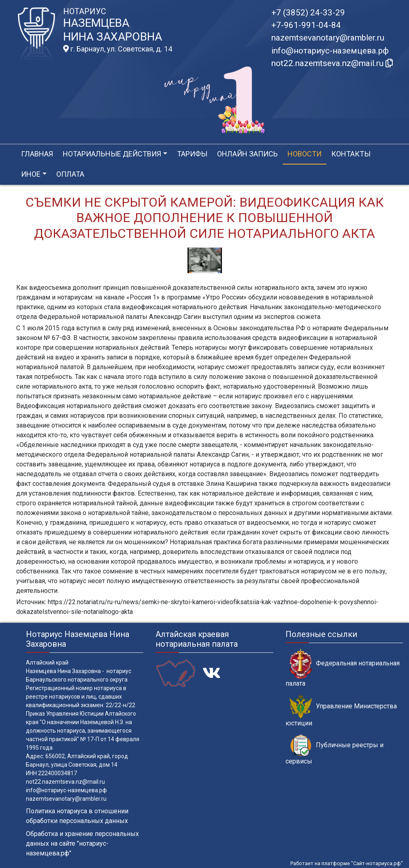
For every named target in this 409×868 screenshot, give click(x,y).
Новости (305, 154)
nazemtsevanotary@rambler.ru (328, 38)
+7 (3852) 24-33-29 (308, 13)
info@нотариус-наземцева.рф (330, 51)
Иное (31, 174)
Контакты (351, 154)
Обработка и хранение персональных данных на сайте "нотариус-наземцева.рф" (82, 843)
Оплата (70, 174)
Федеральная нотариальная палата (343, 668)
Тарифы (192, 154)
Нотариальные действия (112, 154)
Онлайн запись (247, 154)
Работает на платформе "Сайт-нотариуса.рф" (347, 863)
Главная (37, 154)
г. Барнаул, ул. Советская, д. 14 (118, 49)
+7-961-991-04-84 (306, 25)
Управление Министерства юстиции (341, 711)
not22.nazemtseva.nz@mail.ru (65, 782)
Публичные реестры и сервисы (334, 750)
